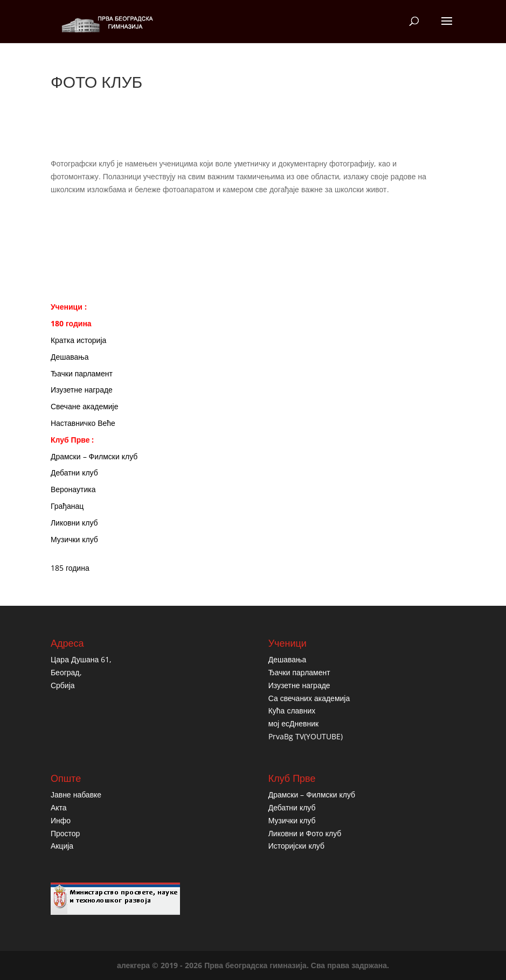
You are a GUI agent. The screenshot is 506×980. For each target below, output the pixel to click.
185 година (70, 568)
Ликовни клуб (74, 523)
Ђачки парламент (82, 373)
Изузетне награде (82, 390)
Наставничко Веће (83, 423)
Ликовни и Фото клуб (305, 833)
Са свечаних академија (309, 698)
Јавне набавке (76, 794)
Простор (65, 833)
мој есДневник (293, 723)
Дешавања (70, 357)
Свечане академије (85, 406)
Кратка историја (78, 340)
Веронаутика (73, 489)
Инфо (61, 820)
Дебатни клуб (74, 472)
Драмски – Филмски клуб (94, 456)
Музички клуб (74, 539)
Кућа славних (292, 710)
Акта (59, 807)
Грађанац (67, 506)
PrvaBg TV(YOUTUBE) (306, 736)
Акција (62, 846)
